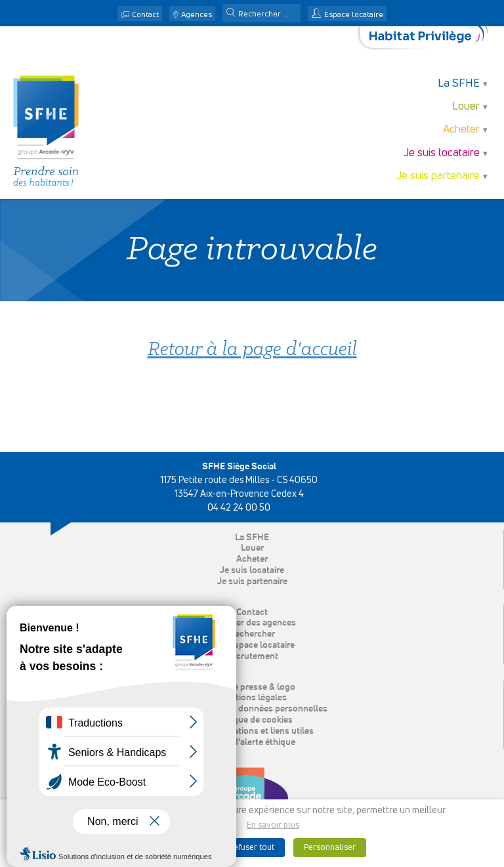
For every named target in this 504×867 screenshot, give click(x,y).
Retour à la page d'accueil (252, 350)
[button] (231, 14)
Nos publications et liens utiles (252, 731)
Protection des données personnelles (252, 709)
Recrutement (252, 656)
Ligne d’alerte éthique (252, 742)
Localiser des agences (252, 623)
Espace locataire (354, 15)
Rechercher (252, 634)
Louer (466, 107)
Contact (145, 15)
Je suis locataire (442, 153)
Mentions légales (252, 698)
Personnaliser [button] (330, 848)
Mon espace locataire (252, 645)
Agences (197, 15)
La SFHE (459, 84)
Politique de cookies (252, 720)
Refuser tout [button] (251, 848)
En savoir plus (273, 825)
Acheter (461, 130)
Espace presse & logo (252, 687)
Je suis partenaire (438, 176)
